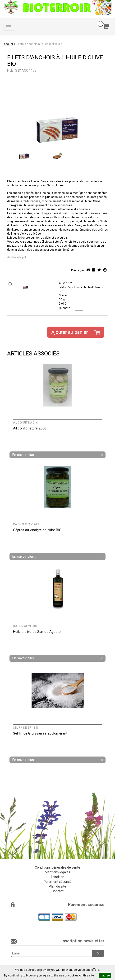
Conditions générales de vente (57, 867)
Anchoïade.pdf (17, 257)
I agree (105, 976)
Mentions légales (57, 872)
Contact (58, 891)
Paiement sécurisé (58, 882)
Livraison (58, 877)
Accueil (9, 44)
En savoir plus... (24, 455)
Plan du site (57, 886)
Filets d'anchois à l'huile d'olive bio (39, 44)
